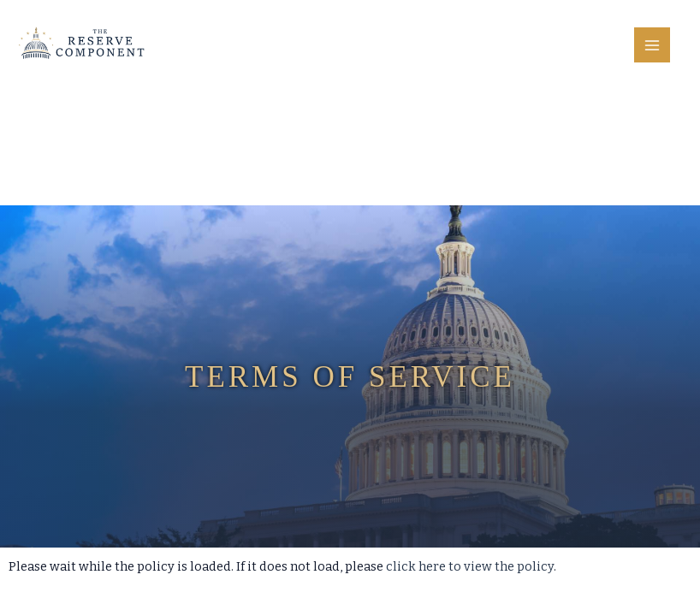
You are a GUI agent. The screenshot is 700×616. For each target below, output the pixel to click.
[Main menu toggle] (652, 45)
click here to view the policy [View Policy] (470, 566)
